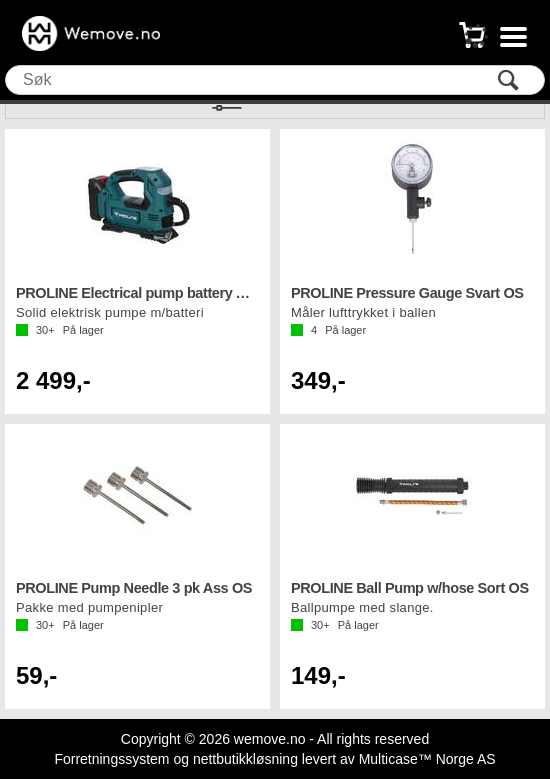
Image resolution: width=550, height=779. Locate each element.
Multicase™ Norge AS (427, 759)
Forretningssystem (111, 759)
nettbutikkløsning (245, 759)
